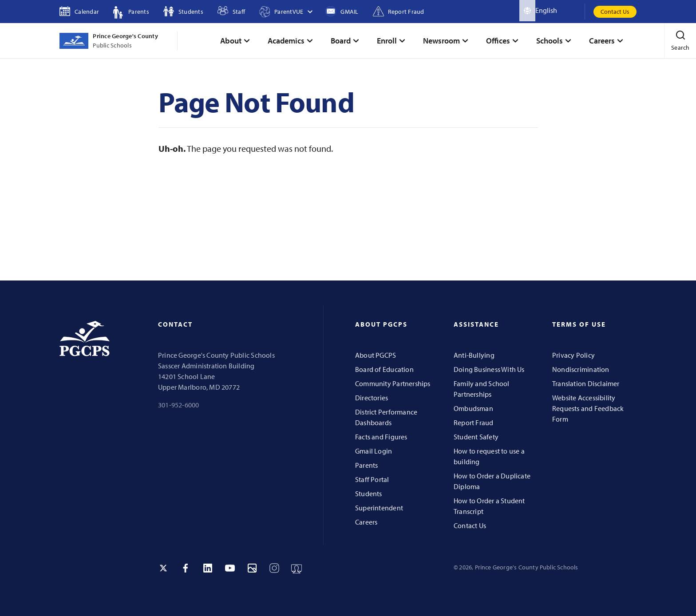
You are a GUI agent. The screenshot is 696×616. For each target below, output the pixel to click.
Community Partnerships (393, 383)
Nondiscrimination (581, 369)
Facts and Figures (381, 437)
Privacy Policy (573, 355)
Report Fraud (474, 423)
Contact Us (615, 12)
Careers (366, 522)
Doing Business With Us (489, 369)
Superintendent (379, 508)
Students (369, 494)
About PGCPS (376, 355)
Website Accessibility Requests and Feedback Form (588, 408)
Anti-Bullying (474, 355)
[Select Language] (560, 11)
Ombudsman (473, 408)
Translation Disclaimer (586, 383)
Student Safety (476, 437)
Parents (366, 465)
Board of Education (384, 369)
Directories (372, 398)
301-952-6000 (179, 405)
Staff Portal (372, 479)
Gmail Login (374, 451)
